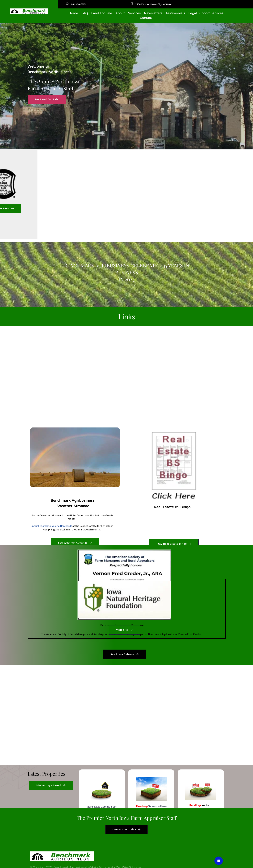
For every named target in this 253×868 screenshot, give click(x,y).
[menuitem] (73, 13)
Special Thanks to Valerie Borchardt (51, 559)
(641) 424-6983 (78, 4)
